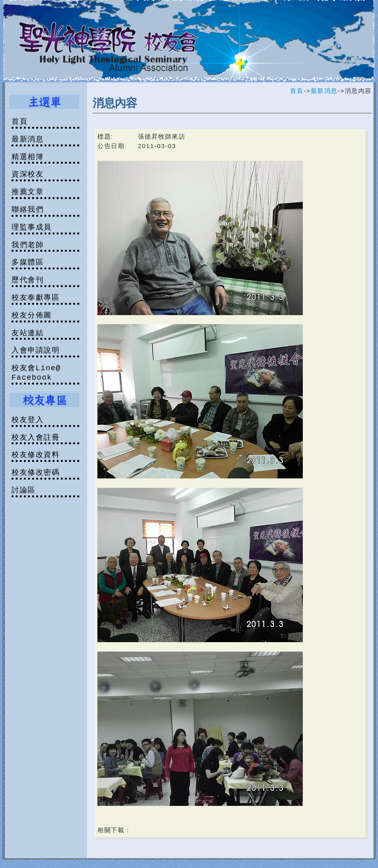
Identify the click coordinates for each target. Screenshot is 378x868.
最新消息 (324, 91)
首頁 (297, 91)
